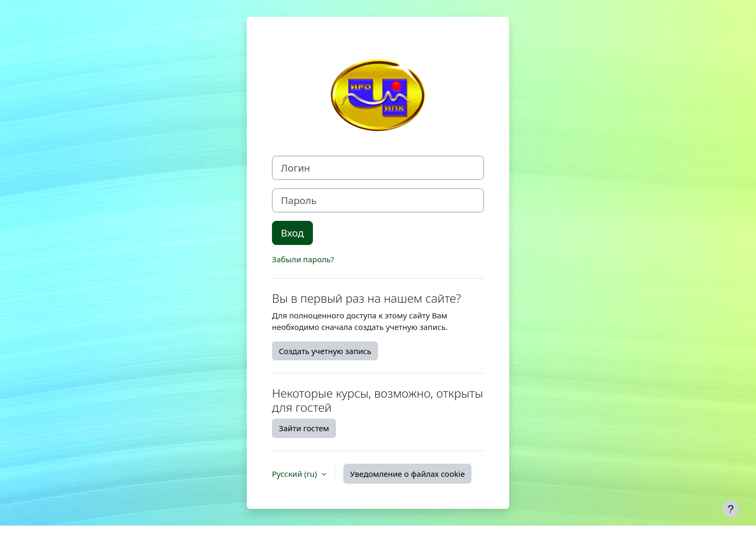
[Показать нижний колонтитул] (731, 509)
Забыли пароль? (303, 259)
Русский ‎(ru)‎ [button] (296, 474)
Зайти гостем (304, 428)
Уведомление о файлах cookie (408, 474)
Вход (292, 233)
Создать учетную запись (325, 351)
